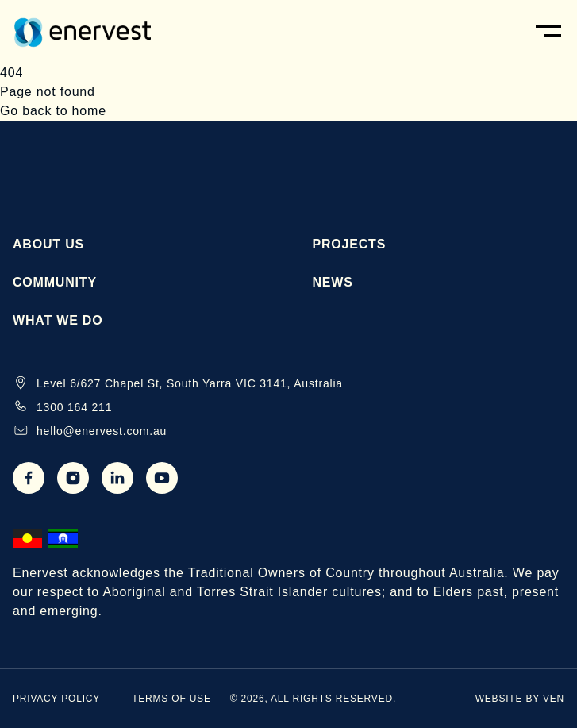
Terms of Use (171, 699)
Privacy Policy (56, 699)
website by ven (520, 699)
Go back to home (53, 111)
